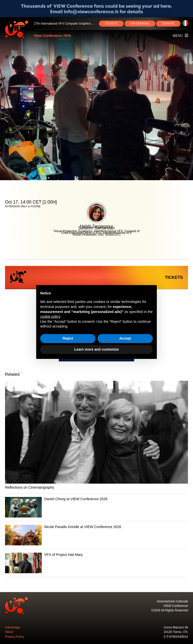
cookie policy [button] (50, 316)
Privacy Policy (15, 637)
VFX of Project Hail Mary (63, 555)
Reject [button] (68, 338)
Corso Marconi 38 (176, 627)
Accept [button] (125, 338)
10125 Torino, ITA (176, 632)
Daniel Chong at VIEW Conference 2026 (76, 499)
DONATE (168, 24)
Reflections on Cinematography (30, 487)
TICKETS (111, 24)
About (9, 632)
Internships (13, 627)
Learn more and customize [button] (96, 349)
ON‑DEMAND (140, 24)
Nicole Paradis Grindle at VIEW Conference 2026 (83, 527)
